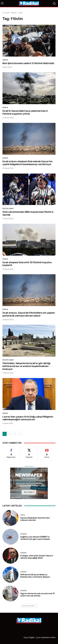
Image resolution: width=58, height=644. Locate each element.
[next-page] (20, 434)
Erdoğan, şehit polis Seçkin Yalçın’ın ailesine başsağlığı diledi (37, 557)
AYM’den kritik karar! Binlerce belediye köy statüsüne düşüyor (35, 576)
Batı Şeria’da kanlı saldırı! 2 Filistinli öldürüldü (28, 63)
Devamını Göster (29, 606)
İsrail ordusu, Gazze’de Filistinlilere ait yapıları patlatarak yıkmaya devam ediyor (29, 314)
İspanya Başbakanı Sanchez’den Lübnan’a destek (35, 519)
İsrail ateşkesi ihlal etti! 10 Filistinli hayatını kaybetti (27, 264)
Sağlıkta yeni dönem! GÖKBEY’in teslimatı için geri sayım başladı (35, 538)
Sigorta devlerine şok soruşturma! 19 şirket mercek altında (38, 595)
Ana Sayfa (6, 13)
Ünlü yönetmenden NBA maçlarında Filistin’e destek (28, 213)
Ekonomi (23, 534)
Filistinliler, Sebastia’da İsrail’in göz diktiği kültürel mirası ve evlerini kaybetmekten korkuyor (26, 366)
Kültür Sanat (8, 208)
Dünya (5, 60)
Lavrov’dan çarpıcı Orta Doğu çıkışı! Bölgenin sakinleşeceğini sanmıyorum (28, 418)
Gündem (23, 553)
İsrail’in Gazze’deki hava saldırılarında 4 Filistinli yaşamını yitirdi (25, 112)
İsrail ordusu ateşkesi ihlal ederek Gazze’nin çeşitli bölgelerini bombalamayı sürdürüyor (28, 163)
